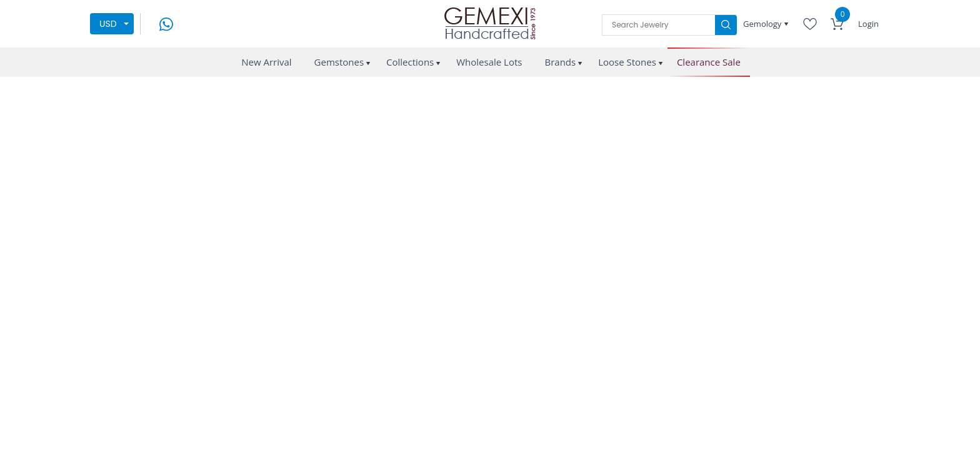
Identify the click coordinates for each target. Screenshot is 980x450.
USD (108, 24)
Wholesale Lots (489, 62)
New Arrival (266, 62)
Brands (560, 62)
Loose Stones (627, 62)
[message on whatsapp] (166, 23)
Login (868, 24)
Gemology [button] (763, 24)
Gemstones (339, 62)
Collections (410, 62)
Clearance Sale (709, 62)
